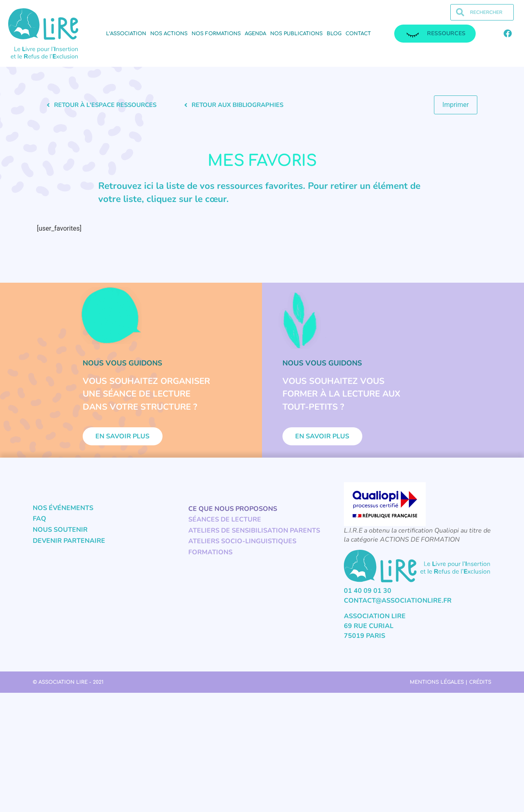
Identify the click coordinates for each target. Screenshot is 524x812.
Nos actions (169, 34)
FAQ (40, 524)
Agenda (255, 34)
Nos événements (63, 513)
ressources (436, 34)
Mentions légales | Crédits (451, 687)
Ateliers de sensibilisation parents (254, 535)
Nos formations (216, 34)
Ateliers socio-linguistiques (242, 547)
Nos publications (296, 34)
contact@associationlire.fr (398, 606)
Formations (210, 557)
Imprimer (456, 105)
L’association (126, 34)
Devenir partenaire (69, 546)
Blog (334, 34)
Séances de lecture (225, 524)
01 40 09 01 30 (368, 596)
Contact (358, 34)
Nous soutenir (60, 535)
